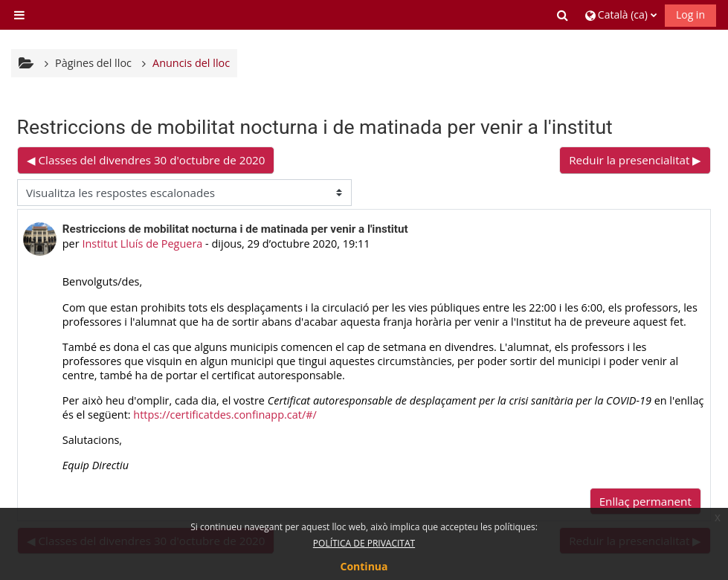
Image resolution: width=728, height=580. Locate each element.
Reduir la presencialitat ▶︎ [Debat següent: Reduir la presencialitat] (635, 160)
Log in (690, 14)
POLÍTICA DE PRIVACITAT (364, 543)
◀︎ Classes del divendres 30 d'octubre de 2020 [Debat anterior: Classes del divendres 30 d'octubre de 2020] (146, 160)
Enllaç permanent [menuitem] (645, 501)
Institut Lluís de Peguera (142, 244)
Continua (364, 566)
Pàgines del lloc (93, 63)
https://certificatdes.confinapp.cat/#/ (225, 415)
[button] (564, 15)
